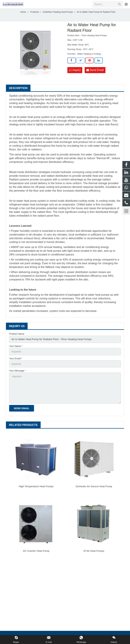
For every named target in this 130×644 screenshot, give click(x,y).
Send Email (95, 75)
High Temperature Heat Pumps (36, 487)
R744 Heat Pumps (94, 552)
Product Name (17, 339)
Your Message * (17, 375)
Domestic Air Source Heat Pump (94, 487)
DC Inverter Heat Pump (36, 552)
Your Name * (16, 351)
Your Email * (16, 363)
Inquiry (75, 75)
